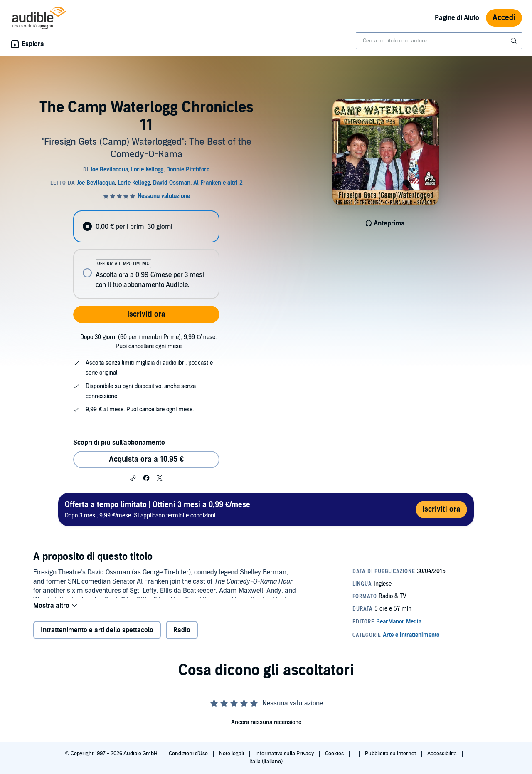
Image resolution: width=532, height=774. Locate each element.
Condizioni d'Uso (189, 754)
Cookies (335, 754)
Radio (182, 636)
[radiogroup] (146, 255)
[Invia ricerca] (515, 41)
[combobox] (439, 41)
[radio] (146, 226)
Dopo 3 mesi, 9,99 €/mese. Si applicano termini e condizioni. (158, 509)
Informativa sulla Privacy (285, 754)
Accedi (504, 18)
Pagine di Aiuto (457, 18)
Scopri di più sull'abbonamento (119, 443)
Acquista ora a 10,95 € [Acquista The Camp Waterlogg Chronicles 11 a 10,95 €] (146, 459)
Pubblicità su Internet (391, 754)
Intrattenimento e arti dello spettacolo (97, 636)
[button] (133, 478)
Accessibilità (443, 754)
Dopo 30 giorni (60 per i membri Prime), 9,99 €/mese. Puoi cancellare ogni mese (148, 342)
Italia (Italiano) (266, 762)
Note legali (232, 754)
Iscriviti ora (146, 314)
